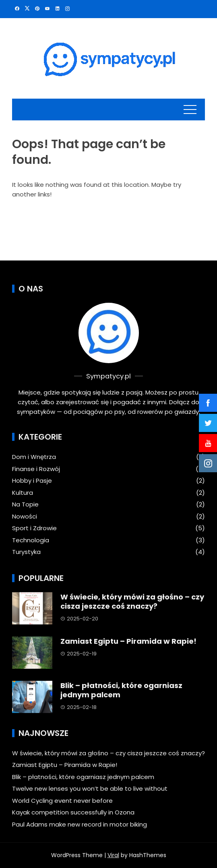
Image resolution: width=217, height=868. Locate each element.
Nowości (25, 517)
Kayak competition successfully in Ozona (73, 812)
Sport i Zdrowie (34, 528)
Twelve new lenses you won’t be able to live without (90, 788)
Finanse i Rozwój (36, 469)
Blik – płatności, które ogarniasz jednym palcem (121, 690)
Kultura (23, 493)
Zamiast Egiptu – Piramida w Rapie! (128, 641)
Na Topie (25, 504)
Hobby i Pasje (32, 481)
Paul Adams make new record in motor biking (80, 824)
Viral (113, 855)
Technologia (31, 540)
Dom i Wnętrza (34, 457)
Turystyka (26, 552)
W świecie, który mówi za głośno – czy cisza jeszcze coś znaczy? (132, 601)
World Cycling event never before (62, 801)
